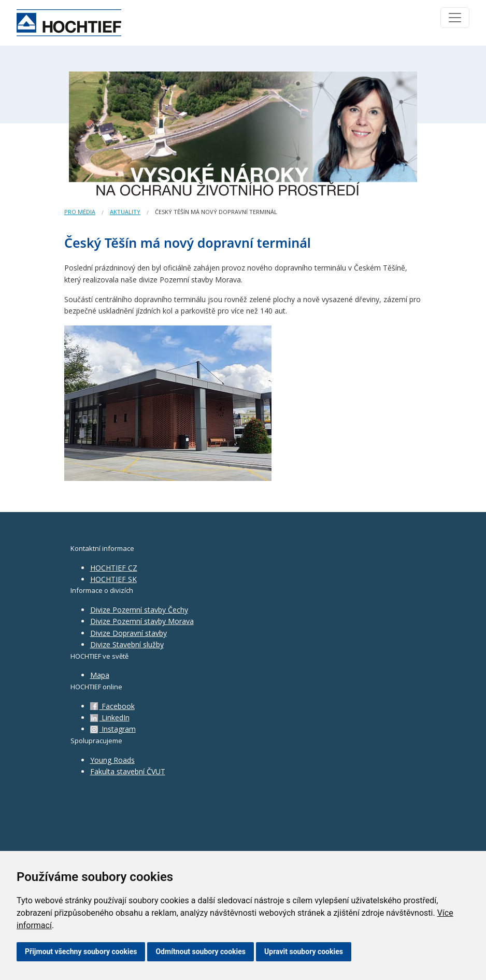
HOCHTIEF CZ (114, 568)
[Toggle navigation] (455, 18)
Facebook (112, 706)
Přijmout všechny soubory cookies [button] (81, 951)
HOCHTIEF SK (113, 579)
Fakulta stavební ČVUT (128, 771)
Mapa (100, 675)
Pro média (80, 212)
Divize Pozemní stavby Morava (142, 621)
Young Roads (112, 760)
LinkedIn (110, 718)
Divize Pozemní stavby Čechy (139, 610)
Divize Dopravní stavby (128, 633)
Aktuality (125, 212)
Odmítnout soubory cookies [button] (201, 951)
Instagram (113, 729)
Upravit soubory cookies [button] (304, 951)
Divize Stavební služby (127, 644)
